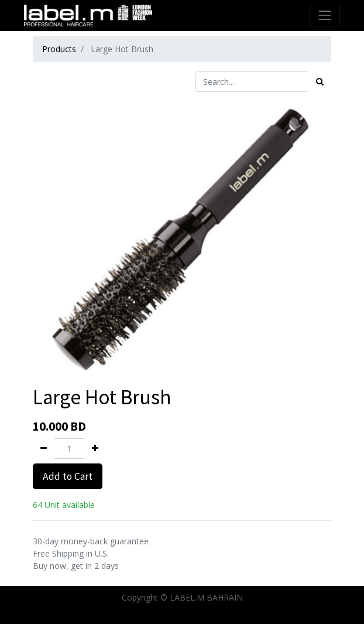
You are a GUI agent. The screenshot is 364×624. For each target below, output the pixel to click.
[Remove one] (44, 449)
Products (59, 49)
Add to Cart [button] (68, 476)
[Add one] (95, 449)
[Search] (320, 82)
